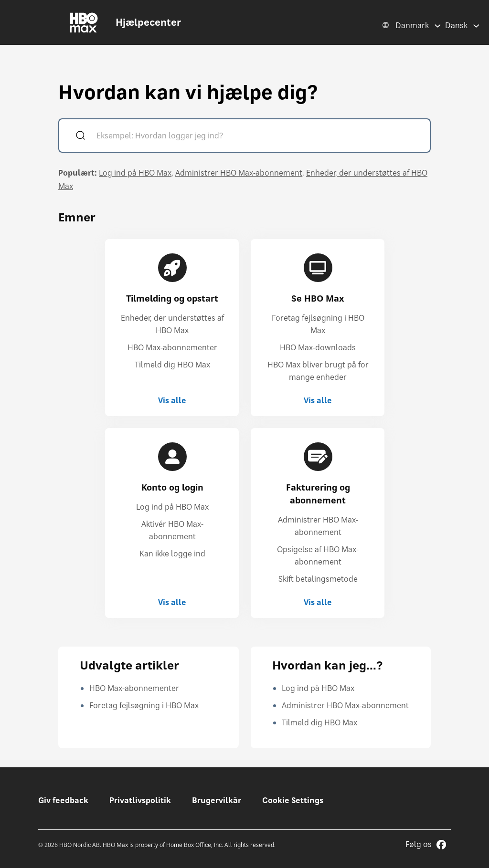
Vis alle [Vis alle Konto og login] (172, 602)
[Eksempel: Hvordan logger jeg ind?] (258, 137)
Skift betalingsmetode (318, 579)
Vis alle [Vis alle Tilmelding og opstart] (172, 400)
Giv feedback (63, 800)
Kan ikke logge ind (172, 554)
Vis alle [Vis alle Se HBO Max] (318, 400)
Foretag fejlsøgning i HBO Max (144, 705)
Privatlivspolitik (140, 800)
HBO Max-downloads (318, 347)
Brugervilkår (217, 800)
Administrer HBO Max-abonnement (239, 173)
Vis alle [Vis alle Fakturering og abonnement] (318, 602)
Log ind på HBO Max (135, 173)
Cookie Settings (293, 800)
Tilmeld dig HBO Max (172, 365)
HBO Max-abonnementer (172, 347)
